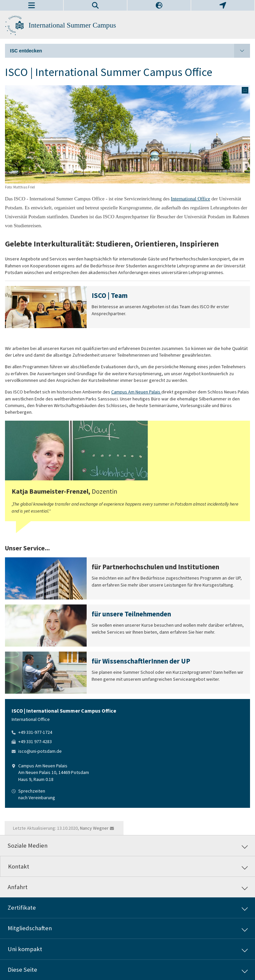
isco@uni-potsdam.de (40, 751)
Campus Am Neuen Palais (136, 392)
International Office (191, 199)
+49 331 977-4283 (35, 741)
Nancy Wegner (94, 828)
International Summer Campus (72, 25)
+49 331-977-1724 (35, 732)
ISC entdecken (130, 51)
